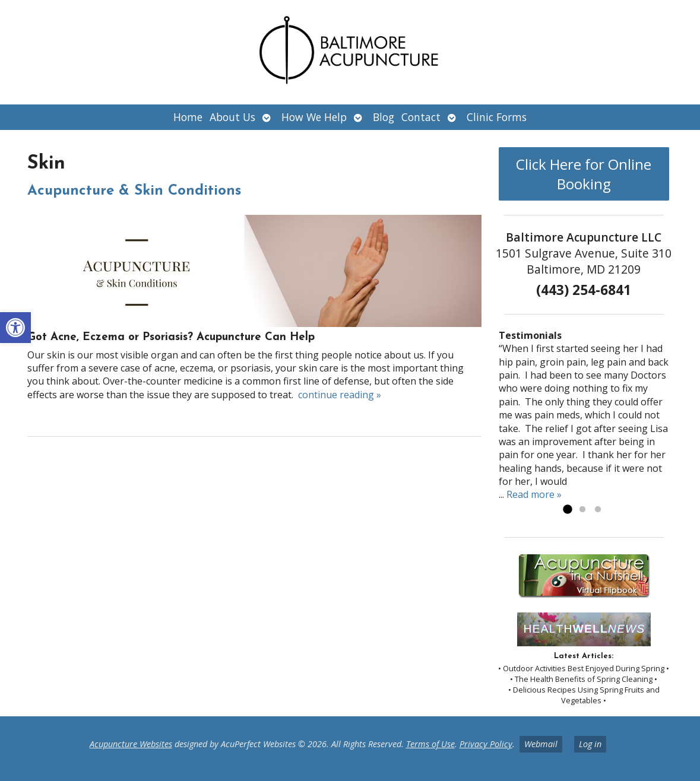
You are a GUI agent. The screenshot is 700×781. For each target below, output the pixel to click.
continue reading (340, 395)
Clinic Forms (497, 117)
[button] (15, 328)
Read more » (534, 494)
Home (188, 117)
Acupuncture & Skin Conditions (134, 191)
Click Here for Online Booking (584, 174)
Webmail (541, 744)
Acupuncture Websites (131, 744)
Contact (421, 117)
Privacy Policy (486, 744)
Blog (384, 117)
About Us (232, 117)
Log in (590, 744)
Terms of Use (430, 744)
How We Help (314, 117)
